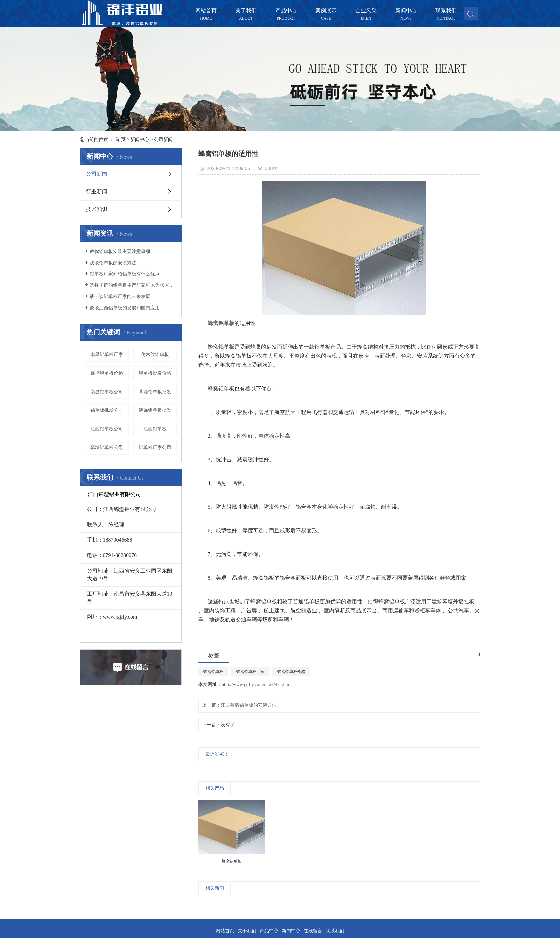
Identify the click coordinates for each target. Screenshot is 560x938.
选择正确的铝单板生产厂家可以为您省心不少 (133, 285)
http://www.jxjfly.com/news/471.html (257, 684)
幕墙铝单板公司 (107, 447)
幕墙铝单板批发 (155, 392)
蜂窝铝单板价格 (291, 672)
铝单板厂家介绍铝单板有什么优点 (125, 274)
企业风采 (366, 11)
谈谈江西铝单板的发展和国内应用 (125, 308)
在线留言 (313, 931)
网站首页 (206, 11)
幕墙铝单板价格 (107, 373)
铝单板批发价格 (155, 373)
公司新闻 (163, 139)
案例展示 (326, 11)
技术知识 (97, 209)
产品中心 (286, 11)
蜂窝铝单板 (213, 672)
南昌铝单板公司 (107, 392)
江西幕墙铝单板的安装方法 (249, 705)
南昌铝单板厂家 (107, 354)
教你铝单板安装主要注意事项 (120, 251)
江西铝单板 (155, 429)
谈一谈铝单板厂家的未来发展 (120, 296)
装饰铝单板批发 (155, 410)
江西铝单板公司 (107, 429)
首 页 (120, 139)
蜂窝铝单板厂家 (250, 672)
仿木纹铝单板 (155, 354)
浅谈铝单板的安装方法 (113, 263)
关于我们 (246, 11)
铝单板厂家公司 (155, 447)
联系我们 (446, 11)
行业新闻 (97, 191)
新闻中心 (406, 11)
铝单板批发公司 (107, 410)
